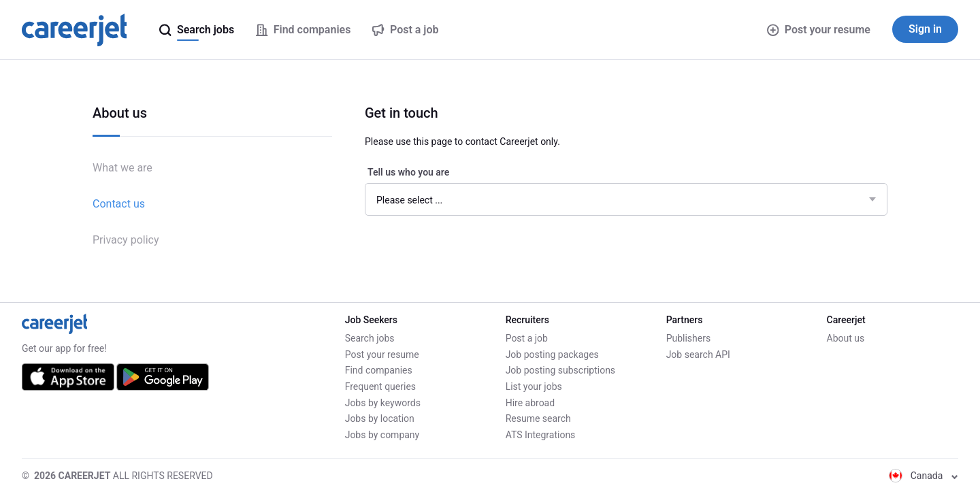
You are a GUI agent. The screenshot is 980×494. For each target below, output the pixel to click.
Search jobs (370, 338)
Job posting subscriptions (560, 370)
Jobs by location (380, 418)
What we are (122, 168)
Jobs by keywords (383, 403)
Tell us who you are (408, 172)
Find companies (379, 370)
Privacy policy (126, 240)
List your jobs (534, 386)
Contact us (119, 204)
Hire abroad (530, 403)
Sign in (925, 29)
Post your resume (819, 30)
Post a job (527, 338)
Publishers (689, 338)
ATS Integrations (541, 435)
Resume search (538, 418)
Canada (924, 476)
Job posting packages (552, 355)
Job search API (698, 355)
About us (846, 338)
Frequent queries (380, 386)
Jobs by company (382, 435)
